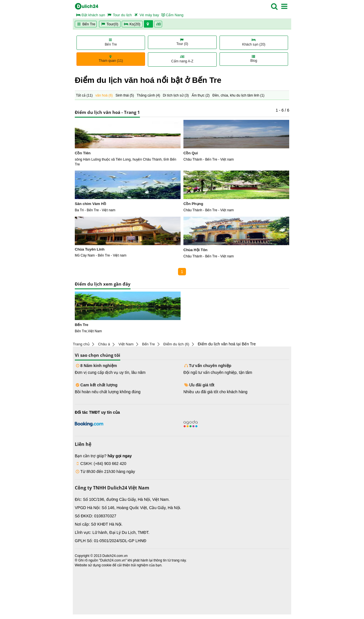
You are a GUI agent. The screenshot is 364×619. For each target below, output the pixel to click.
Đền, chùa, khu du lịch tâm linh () (238, 95)
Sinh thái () (125, 95)
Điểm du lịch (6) (176, 344)
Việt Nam (126, 344)
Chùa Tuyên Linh (90, 249)
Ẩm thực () (201, 95)
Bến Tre (86, 24)
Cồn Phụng (193, 204)
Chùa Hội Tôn (196, 250)
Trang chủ (81, 344)
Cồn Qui (191, 153)
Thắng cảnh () (148, 95)
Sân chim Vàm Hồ (90, 204)
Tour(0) (110, 24)
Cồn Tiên (83, 153)
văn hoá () (104, 95)
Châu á (104, 344)
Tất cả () (84, 95)
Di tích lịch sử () (176, 95)
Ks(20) (132, 24)
